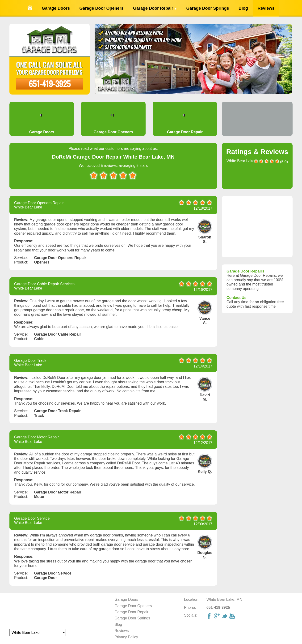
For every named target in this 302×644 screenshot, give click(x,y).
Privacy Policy (126, 637)
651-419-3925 (50, 84)
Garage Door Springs (208, 8)
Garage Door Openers (101, 8)
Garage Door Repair (155, 8)
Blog (243, 8)
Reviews (266, 8)
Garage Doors (56, 8)
